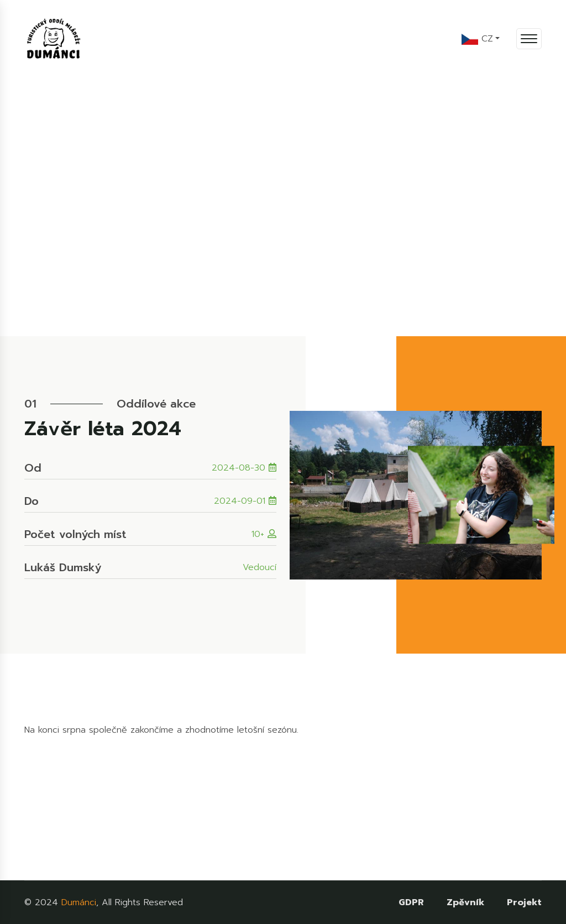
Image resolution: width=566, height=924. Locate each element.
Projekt (524, 902)
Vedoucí (260, 567)
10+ (264, 534)
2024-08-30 (244, 468)
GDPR (411, 902)
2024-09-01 (245, 501)
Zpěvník (465, 902)
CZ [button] (477, 39)
